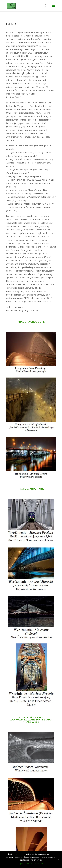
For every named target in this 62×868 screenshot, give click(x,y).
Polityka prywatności (34, 864)
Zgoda (22, 864)
